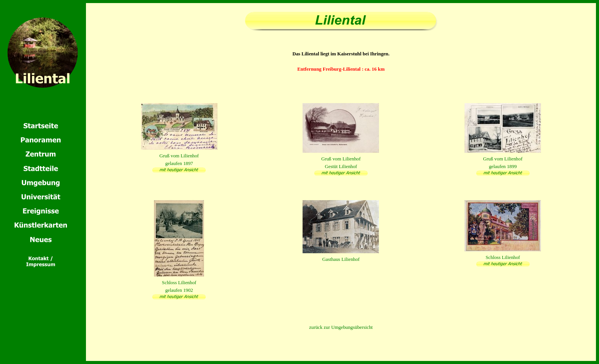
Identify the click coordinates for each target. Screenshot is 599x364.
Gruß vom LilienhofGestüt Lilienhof (341, 159)
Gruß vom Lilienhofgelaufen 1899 (503, 159)
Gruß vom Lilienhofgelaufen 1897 (179, 156)
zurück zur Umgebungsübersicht (341, 327)
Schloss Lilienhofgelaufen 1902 (179, 283)
